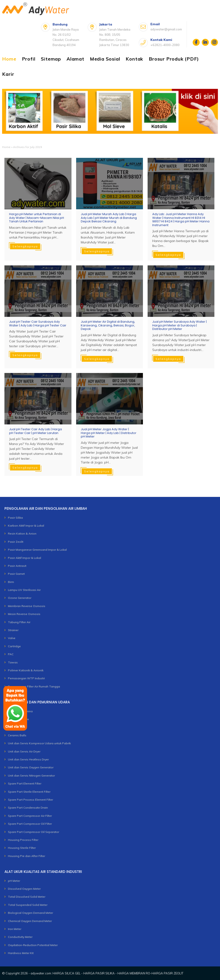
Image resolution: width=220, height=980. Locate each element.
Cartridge (14, 646)
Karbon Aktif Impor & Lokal (26, 526)
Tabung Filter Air (19, 622)
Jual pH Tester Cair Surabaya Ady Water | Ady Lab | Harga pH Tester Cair (38, 324)
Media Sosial (105, 59)
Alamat (75, 59)
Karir (8, 74)
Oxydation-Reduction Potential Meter (33, 945)
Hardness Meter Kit (21, 953)
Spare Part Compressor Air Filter (30, 816)
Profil (29, 59)
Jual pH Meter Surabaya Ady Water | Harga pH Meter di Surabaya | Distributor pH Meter (179, 325)
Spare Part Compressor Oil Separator (34, 832)
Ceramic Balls (17, 735)
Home (9, 59)
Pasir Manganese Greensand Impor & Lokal (37, 550)
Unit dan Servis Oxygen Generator (31, 767)
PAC (11, 654)
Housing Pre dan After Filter (27, 856)
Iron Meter (15, 929)
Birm (11, 582)
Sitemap (51, 59)
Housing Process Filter (23, 840)
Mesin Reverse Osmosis (24, 614)
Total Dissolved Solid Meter (27, 897)
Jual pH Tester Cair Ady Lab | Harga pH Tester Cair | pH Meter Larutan (35, 431)
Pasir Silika (15, 518)
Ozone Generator (20, 598)
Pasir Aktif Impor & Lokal (25, 558)
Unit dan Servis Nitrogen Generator (31, 776)
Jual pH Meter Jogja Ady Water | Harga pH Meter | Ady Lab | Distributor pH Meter (109, 433)
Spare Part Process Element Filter (30, 800)
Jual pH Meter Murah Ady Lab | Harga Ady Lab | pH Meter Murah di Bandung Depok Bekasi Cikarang (109, 218)
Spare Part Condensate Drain (28, 808)
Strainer (13, 630)
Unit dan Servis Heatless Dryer (28, 759)
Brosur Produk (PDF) (174, 59)
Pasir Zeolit (16, 542)
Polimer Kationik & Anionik (26, 670)
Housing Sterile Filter (22, 848)
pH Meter (14, 881)
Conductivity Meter (20, 937)
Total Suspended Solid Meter (28, 905)
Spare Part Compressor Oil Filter (30, 824)
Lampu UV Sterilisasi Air (24, 590)
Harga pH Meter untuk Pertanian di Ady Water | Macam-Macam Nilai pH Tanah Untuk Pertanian (37, 218)
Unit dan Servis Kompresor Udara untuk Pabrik (39, 743)
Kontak (134, 59)
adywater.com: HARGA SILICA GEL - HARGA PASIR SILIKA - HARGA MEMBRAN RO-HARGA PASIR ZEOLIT (107, 973)
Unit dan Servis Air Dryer (24, 751)
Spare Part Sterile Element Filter (29, 792)
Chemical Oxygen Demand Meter (30, 921)
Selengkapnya (25, 246)
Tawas (13, 662)
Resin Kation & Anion (22, 533)
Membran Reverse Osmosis (27, 606)
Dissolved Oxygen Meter (24, 889)
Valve (12, 638)
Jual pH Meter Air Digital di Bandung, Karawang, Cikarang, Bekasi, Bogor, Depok (108, 325)
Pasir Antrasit (17, 566)
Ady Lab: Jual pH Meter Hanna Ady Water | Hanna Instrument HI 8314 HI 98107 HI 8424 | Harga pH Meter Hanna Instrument (181, 220)
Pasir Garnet (16, 574)
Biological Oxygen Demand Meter (30, 913)
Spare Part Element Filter (25, 783)
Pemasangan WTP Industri (26, 678)
